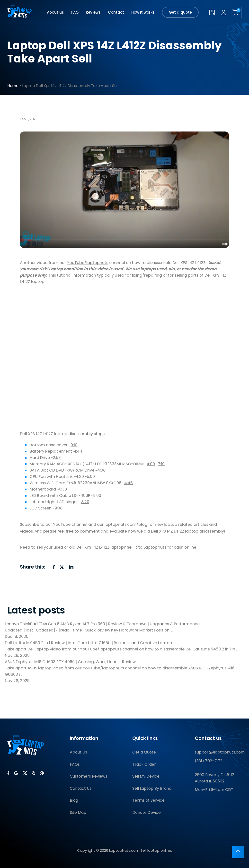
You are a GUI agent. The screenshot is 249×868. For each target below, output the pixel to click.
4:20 (80, 477)
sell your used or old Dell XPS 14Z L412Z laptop (80, 547)
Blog (74, 800)
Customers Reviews (89, 776)
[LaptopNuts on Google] (16, 773)
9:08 (58, 508)
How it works (143, 12)
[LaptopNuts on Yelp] (34, 773)
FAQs (75, 764)
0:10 (74, 445)
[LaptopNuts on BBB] (42, 773)
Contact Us (81, 788)
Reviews (93, 12)
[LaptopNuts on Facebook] (8, 773)
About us (55, 12)
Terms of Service (148, 800)
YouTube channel (70, 524)
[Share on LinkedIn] (71, 567)
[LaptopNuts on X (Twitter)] (25, 773)
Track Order (144, 764)
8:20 (85, 502)
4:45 (129, 483)
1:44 (79, 451)
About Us (78, 752)
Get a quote (180, 12)
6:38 (63, 489)
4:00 (151, 464)
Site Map (78, 812)
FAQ (75, 12)
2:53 (57, 458)
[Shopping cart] (235, 12)
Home (13, 86)
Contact (116, 12)
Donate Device (147, 812)
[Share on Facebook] (54, 567)
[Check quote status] (212, 12)
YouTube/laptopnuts (88, 263)
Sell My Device (146, 776)
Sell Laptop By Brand (152, 788)
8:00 (97, 495)
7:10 (161, 464)
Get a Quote (144, 752)
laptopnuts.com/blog (126, 524)
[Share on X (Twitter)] (62, 567)
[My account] (223, 13)
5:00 (91, 477)
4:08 (101, 470)
